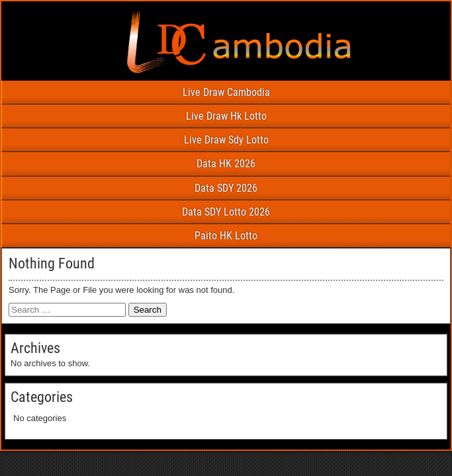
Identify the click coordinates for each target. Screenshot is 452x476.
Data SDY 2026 (226, 188)
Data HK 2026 (226, 164)
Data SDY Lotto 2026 (226, 212)
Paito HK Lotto (226, 236)
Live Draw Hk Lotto (226, 116)
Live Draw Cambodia (226, 92)
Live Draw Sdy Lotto (226, 140)
